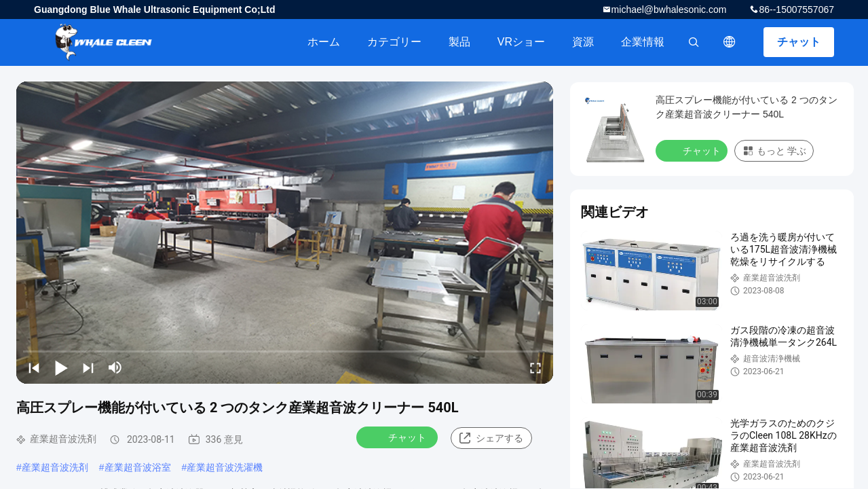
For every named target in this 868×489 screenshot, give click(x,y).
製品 (459, 42)
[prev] (34, 367)
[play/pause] (61, 367)
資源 (583, 42)
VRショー (521, 42)
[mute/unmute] (115, 367)
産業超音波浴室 (138, 467)
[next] (88, 367)
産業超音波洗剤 (55, 467)
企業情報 (643, 42)
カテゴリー (394, 42)
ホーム (324, 42)
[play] (285, 232)
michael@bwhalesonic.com (669, 10)
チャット (799, 42)
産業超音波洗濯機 (225, 467)
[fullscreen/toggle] (535, 367)
